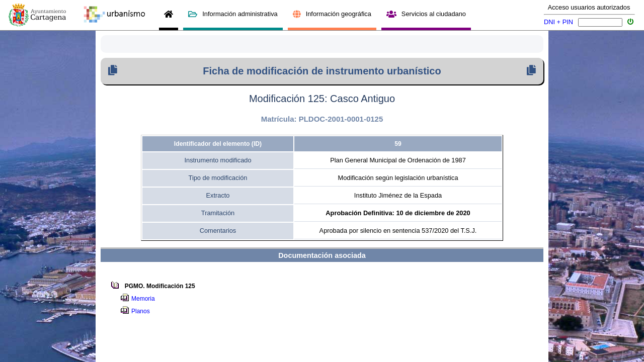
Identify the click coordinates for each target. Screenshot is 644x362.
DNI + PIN (558, 22)
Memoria (145, 299)
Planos (142, 311)
